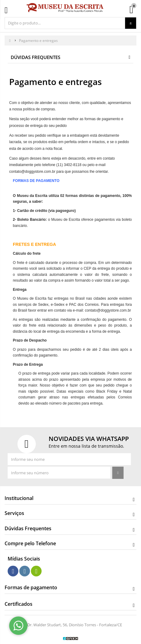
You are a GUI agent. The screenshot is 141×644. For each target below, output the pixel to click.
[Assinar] (118, 473)
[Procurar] (131, 23)
